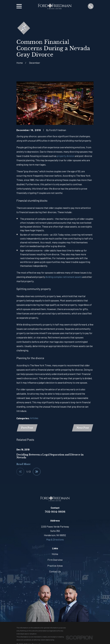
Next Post (82, 428)
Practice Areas (55, 566)
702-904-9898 (55, 512)
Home (55, 554)
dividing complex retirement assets (64, 277)
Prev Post (27, 428)
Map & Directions (55, 540)
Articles (34, 418)
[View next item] (37, 472)
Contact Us (55, 572)
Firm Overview (55, 560)
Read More (23, 464)
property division (66, 156)
